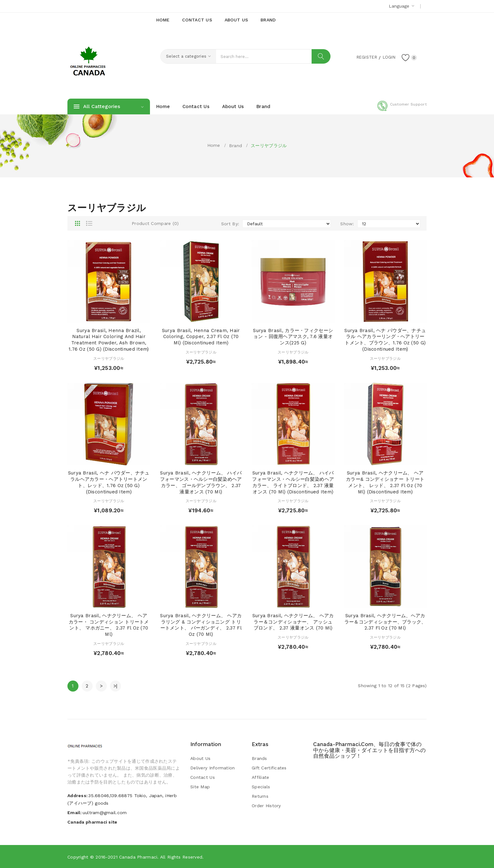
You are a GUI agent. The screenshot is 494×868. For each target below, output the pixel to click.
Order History (266, 806)
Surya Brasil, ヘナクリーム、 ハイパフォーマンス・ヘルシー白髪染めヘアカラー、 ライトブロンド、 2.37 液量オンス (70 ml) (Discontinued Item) (293, 482)
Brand (236, 146)
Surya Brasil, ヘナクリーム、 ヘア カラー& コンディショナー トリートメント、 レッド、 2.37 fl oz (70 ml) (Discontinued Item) (385, 482)
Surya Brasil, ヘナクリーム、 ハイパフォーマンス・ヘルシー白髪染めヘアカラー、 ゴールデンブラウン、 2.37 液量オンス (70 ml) (201, 482)
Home (214, 145)
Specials (261, 787)
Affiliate (261, 777)
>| (115, 686)
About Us (200, 758)
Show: (347, 224)
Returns (260, 796)
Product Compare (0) (155, 223)
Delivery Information (213, 768)
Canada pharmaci (138, 857)
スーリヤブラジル (269, 146)
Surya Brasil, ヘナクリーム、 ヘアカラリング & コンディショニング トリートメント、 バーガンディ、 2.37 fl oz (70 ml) (201, 625)
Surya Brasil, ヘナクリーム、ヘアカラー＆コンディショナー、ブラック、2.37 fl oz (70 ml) (385, 622)
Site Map (200, 787)
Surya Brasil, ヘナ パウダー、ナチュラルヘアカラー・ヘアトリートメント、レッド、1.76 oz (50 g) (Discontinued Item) (109, 482)
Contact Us (203, 777)
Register (364, 57)
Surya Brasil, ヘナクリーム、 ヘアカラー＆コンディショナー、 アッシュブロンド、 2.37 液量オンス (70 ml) (293, 622)
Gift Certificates (269, 768)
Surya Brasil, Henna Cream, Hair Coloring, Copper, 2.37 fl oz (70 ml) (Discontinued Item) (201, 337)
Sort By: (230, 224)
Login (388, 57)
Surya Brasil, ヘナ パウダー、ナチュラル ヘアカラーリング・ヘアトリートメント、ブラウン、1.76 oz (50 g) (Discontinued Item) (385, 340)
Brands (259, 758)
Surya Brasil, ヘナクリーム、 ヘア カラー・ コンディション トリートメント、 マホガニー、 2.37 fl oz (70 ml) (109, 625)
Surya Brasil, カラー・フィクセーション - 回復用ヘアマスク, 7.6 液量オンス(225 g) (293, 337)
